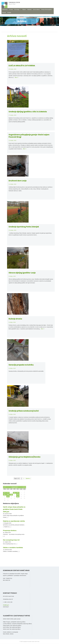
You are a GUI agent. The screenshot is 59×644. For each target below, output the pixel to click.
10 (8, 495)
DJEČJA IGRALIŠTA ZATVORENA (22, 66)
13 (18, 495)
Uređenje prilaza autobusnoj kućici (24, 411)
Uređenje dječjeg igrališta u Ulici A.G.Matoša (28, 112)
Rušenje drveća (15, 319)
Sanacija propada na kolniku (21, 365)
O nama (11, 10)
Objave (24, 10)
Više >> (16, 77)
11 (11, 495)
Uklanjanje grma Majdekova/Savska (24, 457)
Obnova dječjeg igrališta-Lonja (22, 273)
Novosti (4, 13)
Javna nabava (36, 10)
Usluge (18, 10)
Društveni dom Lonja (18, 181)
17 (8, 496)
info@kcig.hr (6, 605)
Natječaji (29, 10)
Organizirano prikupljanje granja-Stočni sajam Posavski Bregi (29, 136)
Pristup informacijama (46, 10)
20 (18, 496)
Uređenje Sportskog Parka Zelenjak (24, 227)
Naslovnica (5, 10)
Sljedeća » (28, 478)
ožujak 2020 (15, 487)
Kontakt (9, 13)
